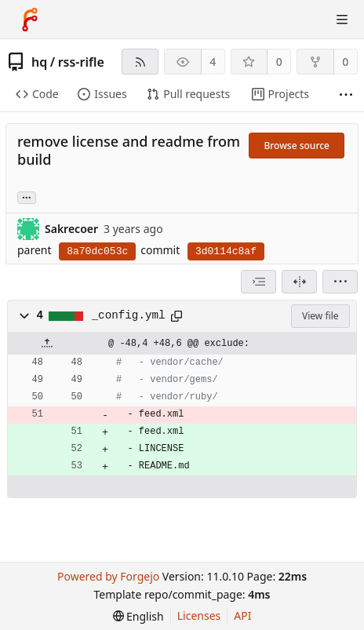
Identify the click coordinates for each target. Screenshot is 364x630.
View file (320, 316)
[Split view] (299, 282)
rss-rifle (81, 62)
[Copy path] (177, 316)
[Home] (30, 20)
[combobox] (258, 282)
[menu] (340, 282)
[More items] (346, 95)
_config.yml (129, 315)
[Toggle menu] (342, 20)
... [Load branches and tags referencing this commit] (27, 197)
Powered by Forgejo (108, 576)
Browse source (297, 146)
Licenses (199, 615)
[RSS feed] (140, 62)
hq (39, 62)
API (242, 615)
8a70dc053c (97, 251)
